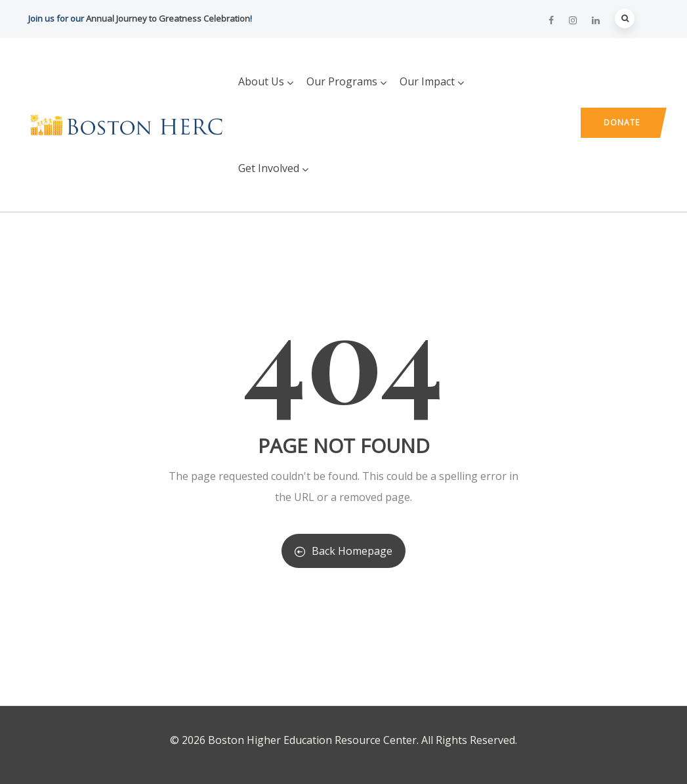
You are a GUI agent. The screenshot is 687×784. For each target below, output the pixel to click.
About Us (266, 81)
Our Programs (346, 81)
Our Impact (432, 81)
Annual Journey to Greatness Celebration (168, 18)
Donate (622, 122)
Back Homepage (343, 551)
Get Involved (273, 168)
